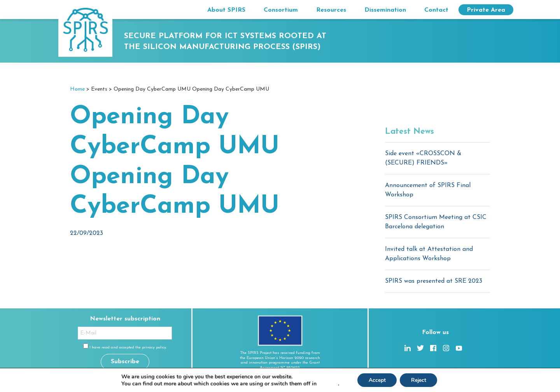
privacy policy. (154, 347)
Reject (419, 380)
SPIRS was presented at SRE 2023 (434, 281)
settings (326, 383)
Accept (376, 380)
